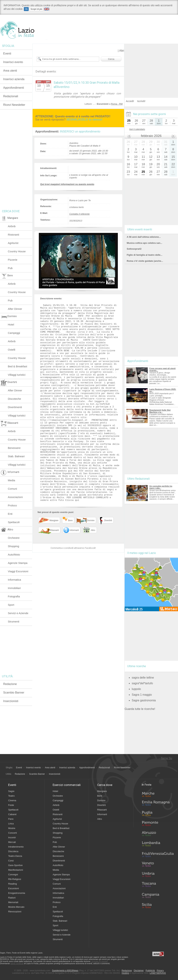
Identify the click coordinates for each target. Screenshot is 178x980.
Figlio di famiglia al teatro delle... (145, 255)
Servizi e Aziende (18, 613)
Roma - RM (117, 104)
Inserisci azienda (14, 79)
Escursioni (14, 888)
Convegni (13, 875)
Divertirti (101, 805)
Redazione (10, 684)
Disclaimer (139, 971)
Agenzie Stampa (18, 563)
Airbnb (12, 226)
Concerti (12, 833)
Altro (100, 819)
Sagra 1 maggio (142, 695)
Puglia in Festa (158, 814)
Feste (11, 805)
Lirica (11, 824)
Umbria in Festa (158, 875)
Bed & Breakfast (17, 366)
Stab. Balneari (16, 456)
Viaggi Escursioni (18, 571)
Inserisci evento (13, 62)
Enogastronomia (17, 893)
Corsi (11, 861)
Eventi (7, 54)
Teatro (11, 796)
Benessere (14, 448)
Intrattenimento (16, 847)
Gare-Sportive (15, 865)
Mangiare (102, 791)
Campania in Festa (158, 895)
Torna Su (166, 758)
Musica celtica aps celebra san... (144, 243)
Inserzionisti (11, 701)
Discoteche (14, 399)
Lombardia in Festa (158, 845)
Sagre (11, 791)
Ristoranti (13, 235)
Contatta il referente (79, 214)
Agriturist (13, 243)
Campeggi (14, 333)
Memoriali (13, 902)
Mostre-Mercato (16, 907)
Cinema (12, 800)
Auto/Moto (14, 555)
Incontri (12, 837)
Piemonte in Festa (158, 824)
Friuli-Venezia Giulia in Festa (158, 855)
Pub (10, 268)
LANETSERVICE (158, 973)
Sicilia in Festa (158, 906)
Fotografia (14, 596)
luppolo (136, 689)
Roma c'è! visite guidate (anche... (145, 261)
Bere (100, 796)
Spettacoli (14, 522)
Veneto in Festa (158, 865)
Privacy (160, 971)
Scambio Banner (14, 693)
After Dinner (15, 309)
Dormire (101, 800)
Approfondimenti (14, 88)
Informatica (14, 580)
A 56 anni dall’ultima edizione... (144, 237)
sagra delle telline (143, 678)
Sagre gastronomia (144, 700)
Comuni (12, 489)
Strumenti (14, 621)
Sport (11, 605)
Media (11, 480)
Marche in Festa (158, 794)
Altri (122, 51)
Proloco (12, 505)
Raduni (12, 898)
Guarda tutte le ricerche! (140, 709)
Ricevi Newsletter (14, 105)
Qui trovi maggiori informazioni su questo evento (67, 184)
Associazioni (15, 497)
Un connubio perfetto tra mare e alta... (161, 487)
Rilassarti (102, 810)
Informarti (102, 814)
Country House (17, 251)
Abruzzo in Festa (158, 835)
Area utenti (10, 71)
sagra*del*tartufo (142, 683)
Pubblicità (150, 971)
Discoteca (13, 851)
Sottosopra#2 (134, 249)
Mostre (12, 828)
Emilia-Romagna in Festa (158, 804)
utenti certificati (17, 963)
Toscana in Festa (158, 885)
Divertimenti (15, 407)
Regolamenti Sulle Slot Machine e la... (160, 411)
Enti (10, 514)
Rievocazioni (15, 912)
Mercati (12, 842)
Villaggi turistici (17, 375)
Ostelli (12, 350)
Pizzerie (13, 260)
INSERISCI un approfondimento (80, 131)
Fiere (11, 819)
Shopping (13, 546)
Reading (12, 884)
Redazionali (11, 96)
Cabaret (12, 814)
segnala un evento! (100, 961)
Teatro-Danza (15, 856)
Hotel (11, 325)
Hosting (125, 973)
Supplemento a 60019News (65, 971)
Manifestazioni (16, 870)
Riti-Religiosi (15, 879)
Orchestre (14, 538)
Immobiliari (14, 588)
